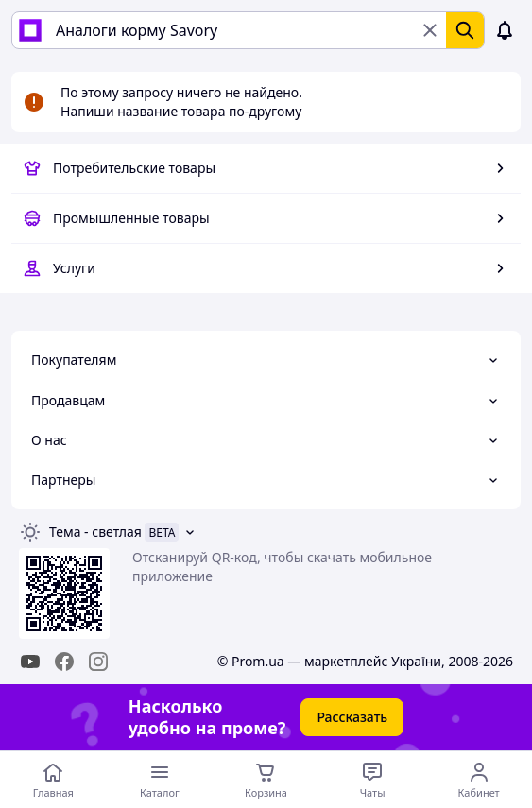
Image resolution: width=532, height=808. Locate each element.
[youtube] (30, 662)
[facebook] (64, 662)
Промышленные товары (131, 218)
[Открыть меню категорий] (160, 780)
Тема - (95, 532)
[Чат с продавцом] (373, 780)
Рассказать (352, 717)
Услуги (74, 268)
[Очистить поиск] (430, 30)
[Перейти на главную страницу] (53, 780)
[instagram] (98, 662)
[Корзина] (266, 780)
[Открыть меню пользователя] (479, 780)
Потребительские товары (134, 168)
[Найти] (465, 30)
